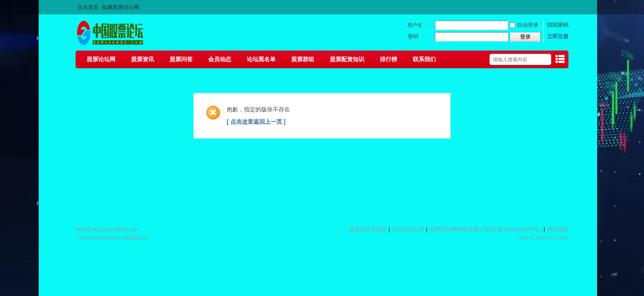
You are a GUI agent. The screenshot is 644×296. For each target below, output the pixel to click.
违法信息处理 (408, 229)
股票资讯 (143, 59)
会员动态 (220, 59)
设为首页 (88, 7)
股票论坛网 (101, 59)
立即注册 (558, 36)
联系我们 (424, 59)
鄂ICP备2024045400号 (511, 229)
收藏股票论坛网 (121, 7)
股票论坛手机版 (368, 229)
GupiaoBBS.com (120, 229)
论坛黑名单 (261, 59)
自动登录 (524, 25)
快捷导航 (560, 60)
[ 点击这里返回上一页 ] (256, 122)
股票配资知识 (347, 59)
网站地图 (468, 229)
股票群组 (303, 59)
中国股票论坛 (134, 238)
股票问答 (181, 59)
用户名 (415, 25)
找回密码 (558, 25)
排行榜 (389, 59)
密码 (413, 36)
